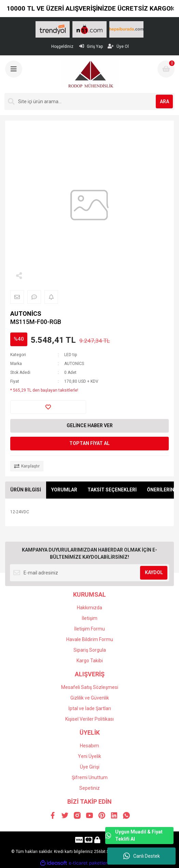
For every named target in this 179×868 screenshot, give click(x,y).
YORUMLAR (64, 490)
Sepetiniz (89, 788)
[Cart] (166, 69)
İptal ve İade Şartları (90, 708)
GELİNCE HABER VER (90, 425)
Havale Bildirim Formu (90, 639)
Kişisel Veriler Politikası (89, 719)
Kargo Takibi (90, 661)
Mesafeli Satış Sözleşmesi (90, 687)
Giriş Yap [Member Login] (91, 46)
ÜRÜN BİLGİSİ (26, 490)
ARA (164, 101)
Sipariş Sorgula (90, 650)
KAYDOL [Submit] (154, 572)
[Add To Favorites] (48, 407)
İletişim (89, 618)
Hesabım (89, 746)
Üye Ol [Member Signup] (118, 46)
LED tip (71, 355)
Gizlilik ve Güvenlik (90, 698)
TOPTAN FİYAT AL (89, 443)
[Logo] (90, 74)
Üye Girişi (90, 767)
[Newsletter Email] (89, 573)
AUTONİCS (26, 314)
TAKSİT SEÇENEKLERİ (112, 490)
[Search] (89, 101)
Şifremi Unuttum (90, 777)
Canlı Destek (142, 856)
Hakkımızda (89, 608)
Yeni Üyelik (89, 756)
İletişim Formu (89, 629)
